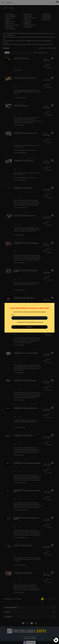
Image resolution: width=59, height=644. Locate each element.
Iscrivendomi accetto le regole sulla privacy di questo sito (30, 322)
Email (13, 315)
